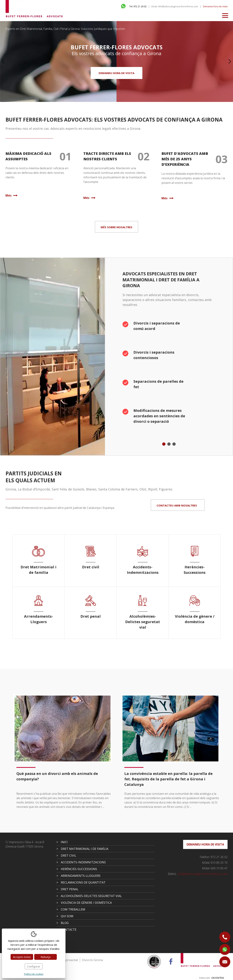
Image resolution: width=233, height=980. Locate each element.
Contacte (69, 930)
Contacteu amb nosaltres (177, 505)
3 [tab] (174, 444)
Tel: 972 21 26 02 (138, 6)
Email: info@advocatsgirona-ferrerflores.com (175, 6)
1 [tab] (164, 444)
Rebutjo (46, 957)
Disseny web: (212, 978)
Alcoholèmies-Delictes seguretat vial (91, 896)
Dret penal (70, 889)
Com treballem (73, 909)
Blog (65, 923)
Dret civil (69, 856)
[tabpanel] (169, 375)
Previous (3, 62)
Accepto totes (22, 957)
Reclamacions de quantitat (83, 882)
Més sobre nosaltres (116, 227)
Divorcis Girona (92, 960)
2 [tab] (169, 444)
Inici (64, 842)
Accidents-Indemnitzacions (83, 862)
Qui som (67, 916)
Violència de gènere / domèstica (86, 903)
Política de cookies (34, 974)
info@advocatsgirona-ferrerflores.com (198, 874)
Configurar (34, 966)
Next (230, 62)
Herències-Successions (79, 869)
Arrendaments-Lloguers (81, 876)
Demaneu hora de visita (215, 6)
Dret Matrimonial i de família (85, 849)
